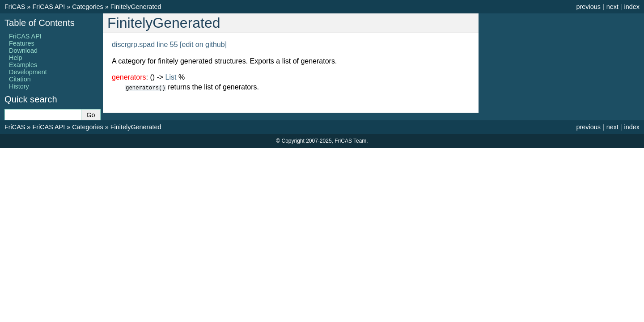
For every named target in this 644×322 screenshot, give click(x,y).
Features (22, 43)
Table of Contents (40, 23)
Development (28, 72)
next (612, 7)
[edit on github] (203, 44)
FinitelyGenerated (136, 7)
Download (23, 51)
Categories (88, 7)
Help (16, 58)
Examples (23, 65)
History (19, 86)
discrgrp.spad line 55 (145, 44)
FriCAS (15, 7)
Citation (20, 79)
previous (588, 7)
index (632, 7)
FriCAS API (49, 7)
